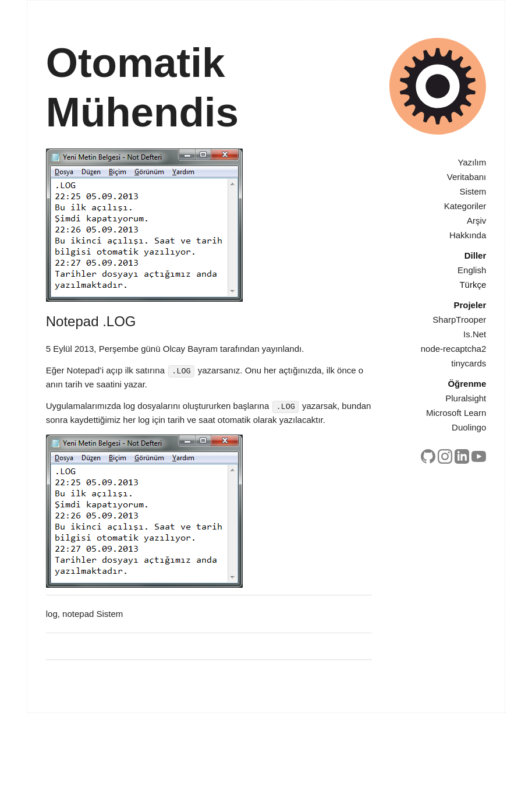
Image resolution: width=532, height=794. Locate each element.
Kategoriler (465, 206)
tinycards (469, 363)
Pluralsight (466, 398)
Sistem (473, 191)
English (472, 270)
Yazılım (472, 162)
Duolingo (469, 427)
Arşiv (476, 220)
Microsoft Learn (456, 413)
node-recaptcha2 (454, 349)
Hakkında (468, 235)
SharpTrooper (459, 320)
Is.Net (475, 334)
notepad (78, 613)
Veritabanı (467, 177)
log (52, 613)
